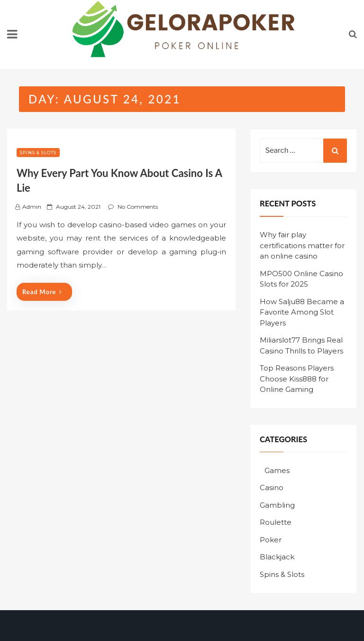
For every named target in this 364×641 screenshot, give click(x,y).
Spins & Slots (38, 153)
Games (277, 470)
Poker (271, 540)
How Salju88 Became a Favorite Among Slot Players (302, 312)
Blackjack (277, 557)
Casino (272, 488)
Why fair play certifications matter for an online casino (302, 245)
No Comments (138, 207)
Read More (42, 292)
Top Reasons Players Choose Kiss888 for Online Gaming (297, 379)
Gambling (277, 505)
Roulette (276, 522)
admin (32, 207)
